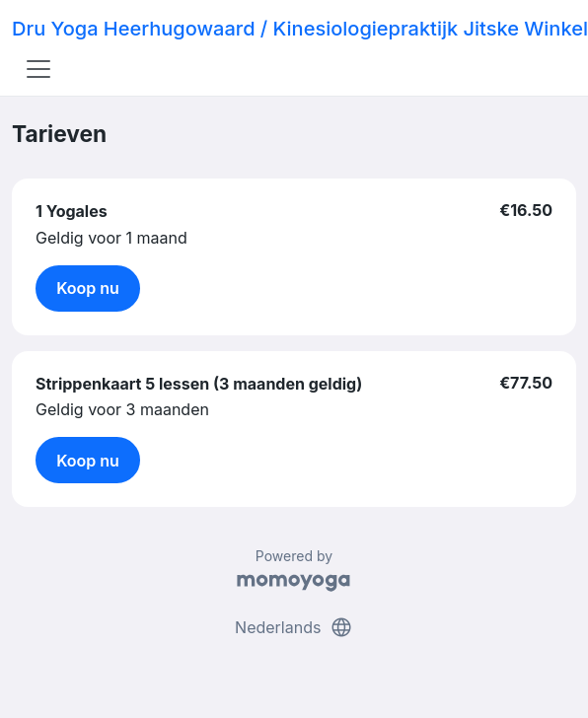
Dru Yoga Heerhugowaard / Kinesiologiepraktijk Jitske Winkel (300, 29)
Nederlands (294, 627)
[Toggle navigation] (38, 69)
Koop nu (88, 288)
